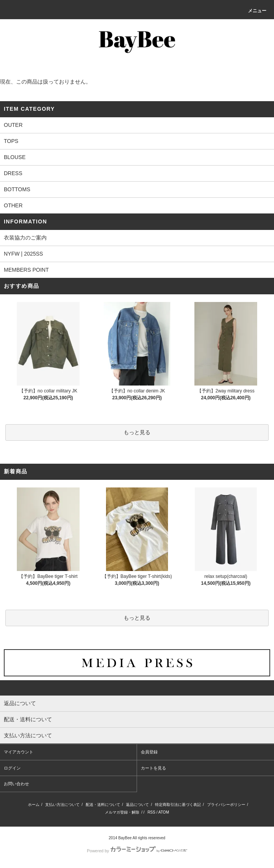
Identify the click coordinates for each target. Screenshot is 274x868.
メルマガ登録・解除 (122, 812)
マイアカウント (19, 752)
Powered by (137, 851)
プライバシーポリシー (226, 805)
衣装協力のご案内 (25, 238)
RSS (151, 812)
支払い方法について (62, 805)
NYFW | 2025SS (23, 254)
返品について (137, 805)
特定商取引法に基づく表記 (178, 805)
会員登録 (149, 752)
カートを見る (153, 768)
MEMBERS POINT (26, 270)
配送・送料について (103, 805)
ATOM (164, 812)
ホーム (34, 805)
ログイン (12, 768)
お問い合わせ (16, 784)
